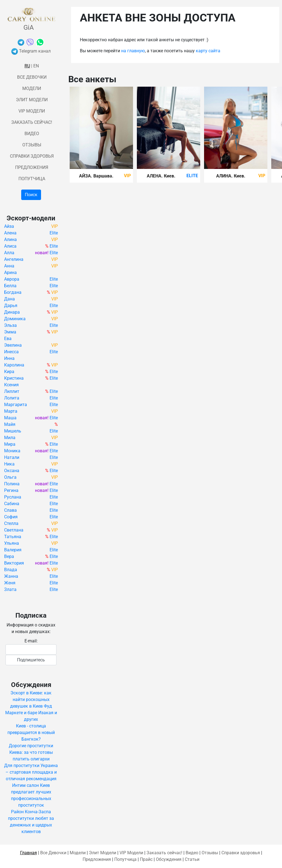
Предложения (32, 167)
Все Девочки (32, 77)
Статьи (192, 859)
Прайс (146, 859)
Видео (32, 134)
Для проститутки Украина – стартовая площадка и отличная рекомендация (31, 772)
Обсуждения (169, 859)
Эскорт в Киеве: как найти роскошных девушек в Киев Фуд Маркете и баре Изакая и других (31, 706)
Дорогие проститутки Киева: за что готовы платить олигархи (31, 752)
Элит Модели (32, 100)
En (36, 66)
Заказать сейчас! (32, 122)
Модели (32, 88)
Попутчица (32, 179)
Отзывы (32, 145)
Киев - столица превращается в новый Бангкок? (31, 733)
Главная (29, 853)
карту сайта (208, 51)
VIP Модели (32, 111)
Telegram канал (31, 51)
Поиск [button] (31, 195)
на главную (133, 51)
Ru (27, 66)
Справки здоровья (32, 156)
